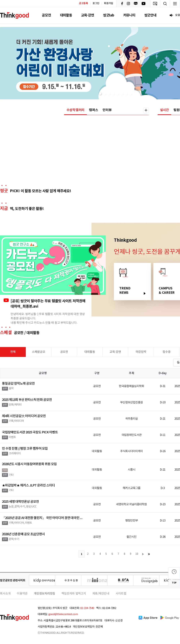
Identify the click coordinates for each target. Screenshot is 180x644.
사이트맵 (121, 594)
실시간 (165, 110)
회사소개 (5, 594)
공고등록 (84, 3)
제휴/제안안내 (101, 594)
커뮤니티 (129, 15)
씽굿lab (109, 15)
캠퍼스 (94, 110)
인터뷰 (107, 110)
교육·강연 (88, 15)
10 (137, 554)
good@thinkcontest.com (63, 614)
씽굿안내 (150, 15)
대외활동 (66, 15)
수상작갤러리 (76, 110)
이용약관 (22, 594)
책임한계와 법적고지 (74, 594)
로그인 (96, 3)
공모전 (46, 15)
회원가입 (109, 3)
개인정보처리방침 (45, 594)
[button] (100, 94)
